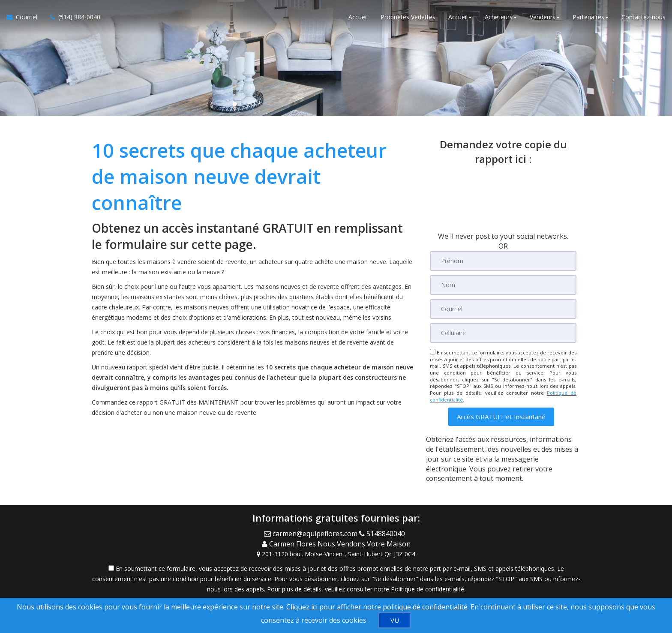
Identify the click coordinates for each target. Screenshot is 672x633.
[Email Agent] (312, 533)
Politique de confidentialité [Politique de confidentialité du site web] (427, 588)
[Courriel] (503, 309)
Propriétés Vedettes (408, 17)
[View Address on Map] (336, 553)
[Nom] (503, 285)
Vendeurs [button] (545, 17)
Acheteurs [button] (501, 17)
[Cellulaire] (503, 333)
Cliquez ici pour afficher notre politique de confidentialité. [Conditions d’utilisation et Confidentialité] (378, 607)
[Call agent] (384, 533)
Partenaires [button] (591, 17)
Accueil (358, 17)
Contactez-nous (643, 17)
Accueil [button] (460, 17)
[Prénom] (503, 261)
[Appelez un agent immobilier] (72, 17)
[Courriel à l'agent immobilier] (25, 17)
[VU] (395, 620)
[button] (501, 417)
